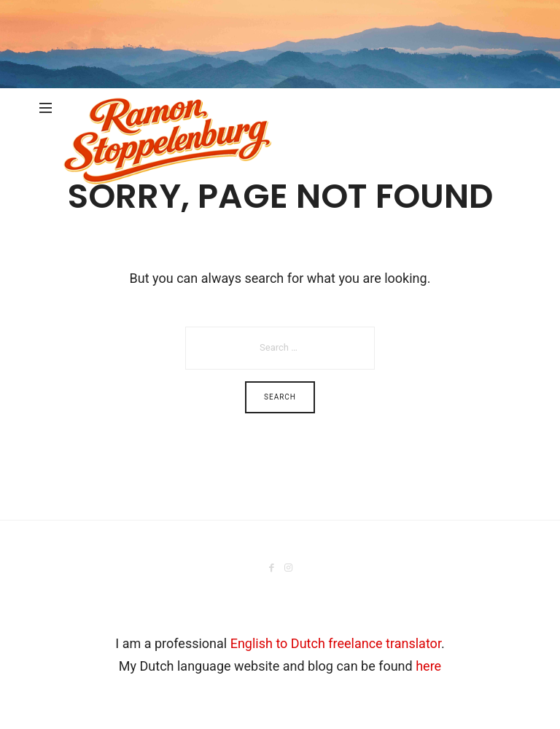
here (428, 666)
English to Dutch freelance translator (336, 643)
